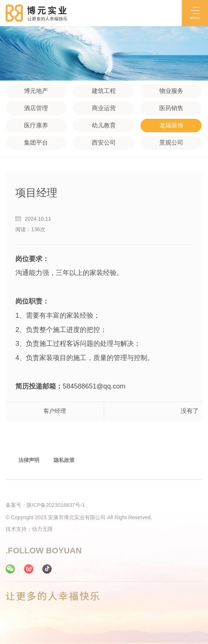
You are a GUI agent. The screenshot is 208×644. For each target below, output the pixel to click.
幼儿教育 (104, 125)
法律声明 (29, 460)
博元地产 (36, 91)
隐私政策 (64, 460)
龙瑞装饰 (171, 125)
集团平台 (36, 143)
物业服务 (171, 91)
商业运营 (104, 108)
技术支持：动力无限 (29, 529)
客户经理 (55, 411)
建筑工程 (104, 91)
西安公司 (104, 143)
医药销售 (171, 108)
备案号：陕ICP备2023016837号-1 (45, 505)
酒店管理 (36, 108)
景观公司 (171, 143)
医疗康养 (36, 125)
